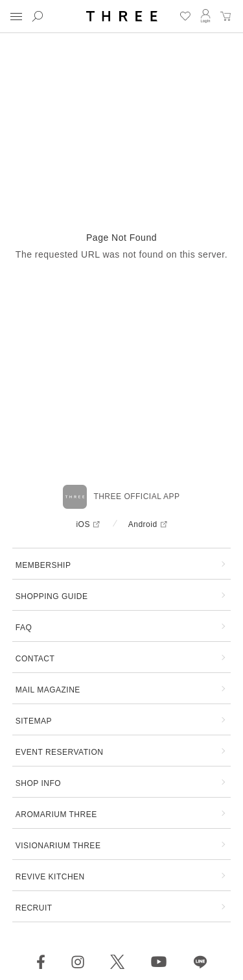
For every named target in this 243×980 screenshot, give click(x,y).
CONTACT (35, 659)
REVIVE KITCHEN (50, 877)
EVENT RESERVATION (60, 752)
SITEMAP (34, 721)
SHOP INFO (38, 783)
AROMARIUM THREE (56, 815)
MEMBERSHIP (43, 565)
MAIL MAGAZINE (48, 690)
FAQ (24, 628)
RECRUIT (34, 908)
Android (143, 524)
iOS (83, 524)
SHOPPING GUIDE (52, 596)
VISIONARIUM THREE (58, 846)
